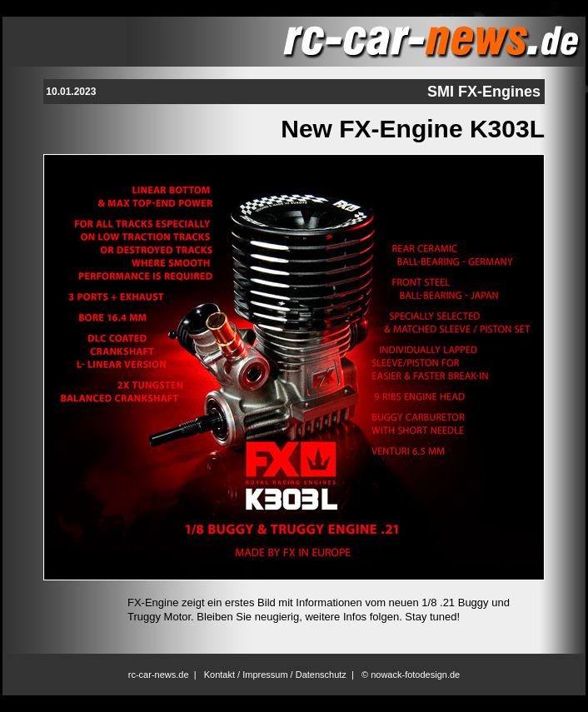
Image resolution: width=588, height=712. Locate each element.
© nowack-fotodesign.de (411, 675)
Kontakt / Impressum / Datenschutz (275, 675)
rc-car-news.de (159, 675)
